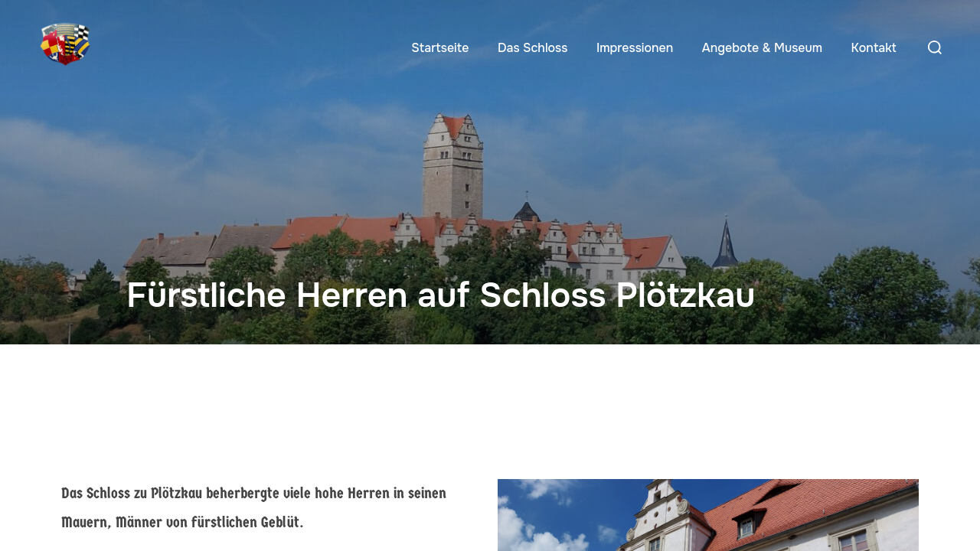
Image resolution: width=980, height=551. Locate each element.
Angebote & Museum (762, 48)
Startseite (440, 48)
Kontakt (874, 48)
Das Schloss (533, 48)
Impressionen (635, 48)
